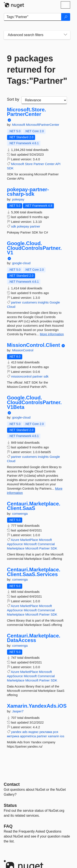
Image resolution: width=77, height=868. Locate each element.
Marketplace (16, 548)
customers (29, 302)
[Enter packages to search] (33, 17)
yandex (16, 732)
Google (55, 302)
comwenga (20, 514)
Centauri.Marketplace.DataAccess (34, 638)
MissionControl (23, 350)
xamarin (54, 736)
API (58, 164)
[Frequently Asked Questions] (8, 826)
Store (29, 164)
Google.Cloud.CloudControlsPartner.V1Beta (34, 402)
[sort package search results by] (44, 100)
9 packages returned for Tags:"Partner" (37, 70)
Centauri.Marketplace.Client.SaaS (34, 506)
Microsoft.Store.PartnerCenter (27, 112)
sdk (14, 226)
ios (62, 736)
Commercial (46, 544)
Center (50, 164)
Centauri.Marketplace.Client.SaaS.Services (34, 572)
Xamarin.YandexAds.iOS (37, 706)
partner (35, 226)
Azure (15, 540)
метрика (13, 736)
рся (56, 732)
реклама (46, 732)
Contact (12, 784)
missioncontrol (21, 376)
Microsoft (19, 125)
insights (43, 302)
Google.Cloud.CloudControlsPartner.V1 (34, 248)
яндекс (34, 732)
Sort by (13, 99)
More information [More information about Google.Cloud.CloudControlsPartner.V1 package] (52, 334)
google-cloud (21, 263)
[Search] (66, 17)
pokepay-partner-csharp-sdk (28, 192)
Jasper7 (18, 711)
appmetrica (28, 736)
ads (25, 732)
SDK (10, 168)
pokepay (18, 199)
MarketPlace (29, 540)
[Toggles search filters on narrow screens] (65, 35)
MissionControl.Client (34, 345)
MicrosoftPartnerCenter (43, 125)
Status (10, 805)
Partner (39, 164)
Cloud (11, 307)
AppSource (15, 544)
